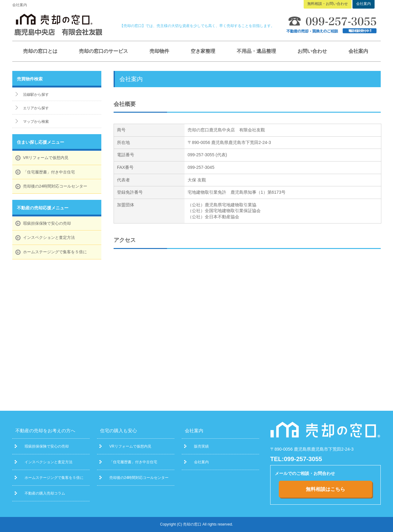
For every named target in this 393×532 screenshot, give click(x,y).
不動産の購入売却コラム (45, 493)
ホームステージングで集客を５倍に (55, 252)
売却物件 (159, 51)
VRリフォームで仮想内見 (46, 158)
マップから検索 (36, 122)
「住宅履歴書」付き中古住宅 (49, 172)
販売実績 (201, 446)
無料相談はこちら (325, 489)
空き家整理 (203, 51)
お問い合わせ (312, 51)
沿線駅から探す (36, 95)
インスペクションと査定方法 (49, 237)
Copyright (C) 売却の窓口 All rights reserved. (196, 524)
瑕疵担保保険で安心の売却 (47, 223)
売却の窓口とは (40, 51)
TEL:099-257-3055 (296, 459)
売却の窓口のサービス (103, 51)
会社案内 (358, 51)
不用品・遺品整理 (256, 51)
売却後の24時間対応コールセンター (55, 186)
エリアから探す (36, 108)
